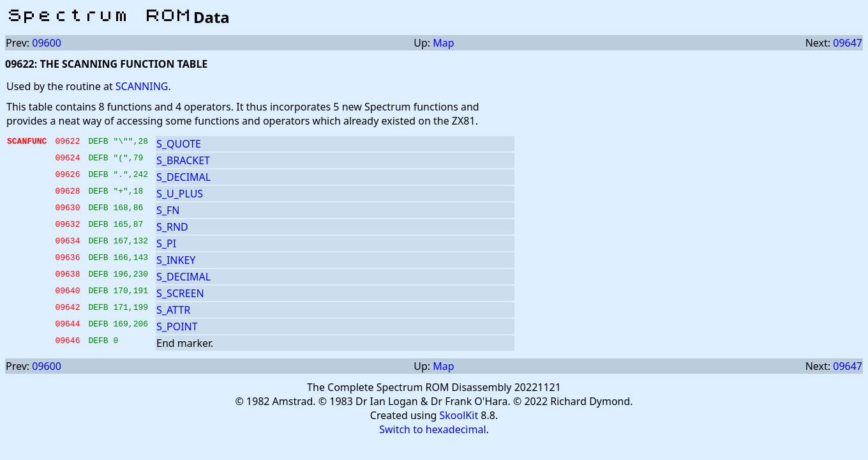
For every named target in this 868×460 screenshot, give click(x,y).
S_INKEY (176, 260)
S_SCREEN (180, 293)
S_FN (168, 210)
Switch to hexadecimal (432, 429)
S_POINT (177, 326)
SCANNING (142, 86)
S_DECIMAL (183, 177)
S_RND (172, 227)
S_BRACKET (183, 160)
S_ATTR (173, 310)
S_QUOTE (179, 144)
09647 (848, 43)
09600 (47, 43)
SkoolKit (459, 415)
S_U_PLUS (180, 194)
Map (443, 43)
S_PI (166, 243)
